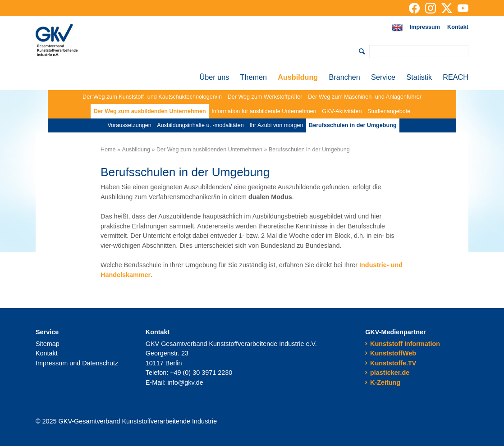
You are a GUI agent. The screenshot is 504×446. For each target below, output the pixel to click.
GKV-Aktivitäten (342, 111)
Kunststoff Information (405, 344)
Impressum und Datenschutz (77, 363)
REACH (456, 77)
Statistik (419, 77)
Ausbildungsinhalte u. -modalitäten (200, 125)
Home (108, 150)
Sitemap (48, 344)
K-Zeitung (385, 382)
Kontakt (458, 27)
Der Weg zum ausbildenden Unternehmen (150, 111)
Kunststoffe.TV (393, 363)
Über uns (215, 77)
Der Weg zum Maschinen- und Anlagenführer (365, 97)
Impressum (425, 27)
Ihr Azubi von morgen (276, 125)
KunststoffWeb (393, 353)
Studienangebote (389, 111)
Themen (254, 77)
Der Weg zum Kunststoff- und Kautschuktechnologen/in (152, 97)
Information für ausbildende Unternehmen (264, 111)
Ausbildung (298, 77)
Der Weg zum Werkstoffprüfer (265, 97)
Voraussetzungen (129, 125)
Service (383, 77)
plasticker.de (390, 373)
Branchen (345, 77)
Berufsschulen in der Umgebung (353, 125)
